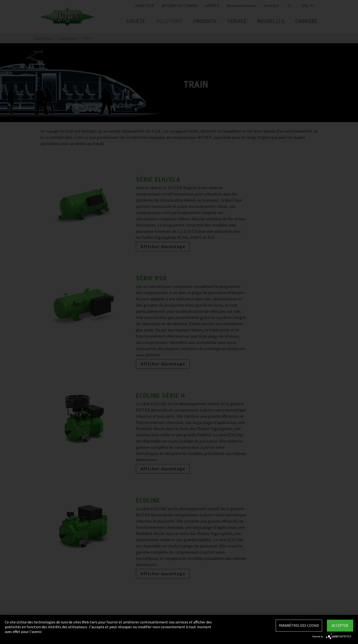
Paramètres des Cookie (299, 625)
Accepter (340, 625)
